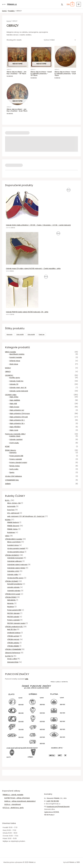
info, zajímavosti (13, 513)
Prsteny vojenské (16, 459)
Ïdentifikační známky (17, 354)
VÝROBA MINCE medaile (14, 539)
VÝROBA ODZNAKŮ (12, 581)
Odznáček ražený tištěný (16, 568)
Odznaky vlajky (13, 575)
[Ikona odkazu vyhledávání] (62, 4)
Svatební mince (13, 545)
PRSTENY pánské (13, 617)
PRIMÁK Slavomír (13, 526)
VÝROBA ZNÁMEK (13, 646)
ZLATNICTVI (9, 656)
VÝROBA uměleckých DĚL (14, 627)
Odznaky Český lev (16, 381)
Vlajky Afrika (14, 397)
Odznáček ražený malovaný (17, 565)
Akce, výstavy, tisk (14, 503)
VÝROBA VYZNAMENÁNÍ (13, 649)
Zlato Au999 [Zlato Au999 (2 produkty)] (31, 335)
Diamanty (13, 453)
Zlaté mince (14, 364)
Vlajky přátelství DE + (17, 420)
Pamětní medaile (16, 357)
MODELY (8, 368)
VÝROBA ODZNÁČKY (12, 555)
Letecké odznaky (13, 587)
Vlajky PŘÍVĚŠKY (15, 427)
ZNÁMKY (8, 484)
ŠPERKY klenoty (11, 450)
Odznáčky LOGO (13, 571)
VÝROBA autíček (13, 636)
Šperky (12, 472)
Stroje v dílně (12, 659)
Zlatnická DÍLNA (13, 662)
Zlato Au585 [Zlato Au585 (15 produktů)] (20, 335)
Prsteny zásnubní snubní (18, 463)
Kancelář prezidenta (15, 584)
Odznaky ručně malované (19, 391)
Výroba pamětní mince (16, 552)
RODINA (8, 520)
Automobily (11, 506)
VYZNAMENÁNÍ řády (12, 480)
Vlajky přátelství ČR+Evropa (20, 414)
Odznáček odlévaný (15, 561)
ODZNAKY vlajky (11, 395)
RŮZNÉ (7, 447)
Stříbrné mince (15, 361)
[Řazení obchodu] (59, 40)
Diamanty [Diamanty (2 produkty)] (10, 335)
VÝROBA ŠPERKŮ (11, 597)
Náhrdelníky (12, 600)
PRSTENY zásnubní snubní (16, 623)
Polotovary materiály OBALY (15, 434)
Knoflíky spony (15, 378)
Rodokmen (11, 533)
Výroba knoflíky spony (15, 578)
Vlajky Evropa (14, 407)
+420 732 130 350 (53, 801)
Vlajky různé (14, 430)
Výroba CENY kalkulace (13, 476)
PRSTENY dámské (13, 613)
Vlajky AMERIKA (15, 400)
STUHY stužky (14, 443)
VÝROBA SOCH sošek (13, 594)
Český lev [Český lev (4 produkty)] (42, 335)
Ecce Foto (11, 510)
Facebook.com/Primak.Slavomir (58, 807)
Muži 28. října (12, 630)
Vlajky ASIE (13, 404)
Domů (9, 21)
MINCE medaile (10, 352)
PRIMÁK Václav (12, 529)
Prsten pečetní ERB (16, 456)
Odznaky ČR (14, 384)
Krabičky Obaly (15, 436)
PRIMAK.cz (12, 4)
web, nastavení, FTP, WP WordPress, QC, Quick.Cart (26, 516)
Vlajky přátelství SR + (17, 424)
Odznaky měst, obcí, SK (18, 388)
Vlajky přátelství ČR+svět (19, 417)
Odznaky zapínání (16, 440)
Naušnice (11, 607)
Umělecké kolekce (14, 633)
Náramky (10, 603)
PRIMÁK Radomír (13, 522)
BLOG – (8, 500)
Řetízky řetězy (15, 466)
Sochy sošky (14, 469)
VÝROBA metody (13, 639)
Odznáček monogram (15, 558)
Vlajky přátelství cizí (17, 410)
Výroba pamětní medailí (16, 549)
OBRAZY (8, 372)
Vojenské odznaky (14, 591)
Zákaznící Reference (13, 653)
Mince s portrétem (14, 542)
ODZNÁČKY (9, 375)
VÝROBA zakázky (13, 643)
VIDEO (7, 536)
